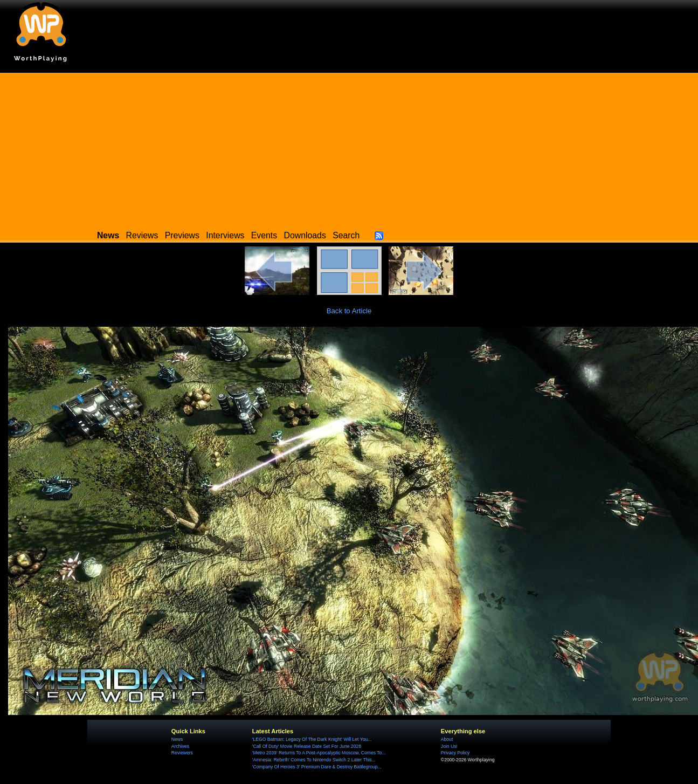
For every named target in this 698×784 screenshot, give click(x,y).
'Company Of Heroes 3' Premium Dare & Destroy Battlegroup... (317, 767)
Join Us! (449, 746)
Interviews (225, 235)
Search (346, 235)
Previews (182, 235)
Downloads (305, 235)
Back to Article (349, 311)
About (447, 739)
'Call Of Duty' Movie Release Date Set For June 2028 (307, 746)
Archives (180, 746)
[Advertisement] (349, 148)
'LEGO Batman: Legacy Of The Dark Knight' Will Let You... (312, 739)
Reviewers (182, 753)
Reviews (142, 235)
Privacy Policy (455, 753)
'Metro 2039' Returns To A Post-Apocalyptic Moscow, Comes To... (319, 753)
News (177, 739)
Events (264, 235)
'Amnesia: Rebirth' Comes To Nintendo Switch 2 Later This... (314, 760)
